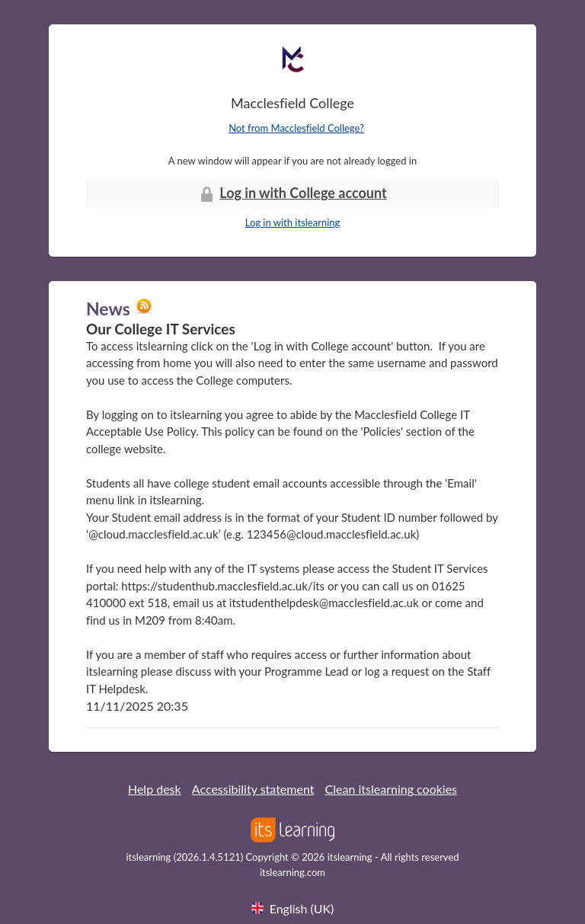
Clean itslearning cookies (392, 789)
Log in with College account (292, 194)
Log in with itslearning (293, 222)
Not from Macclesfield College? (296, 128)
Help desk (155, 789)
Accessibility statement (253, 789)
